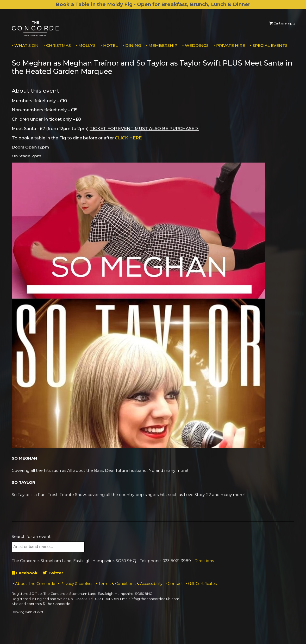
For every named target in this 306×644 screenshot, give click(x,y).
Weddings (197, 45)
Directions (204, 561)
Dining (133, 45)
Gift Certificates (202, 584)
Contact (175, 584)
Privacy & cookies (77, 584)
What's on (26, 45)
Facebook (25, 573)
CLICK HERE (128, 138)
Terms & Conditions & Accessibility (130, 584)
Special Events (270, 45)
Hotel (110, 45)
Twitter (53, 573)
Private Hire (231, 45)
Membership (163, 45)
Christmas (58, 45)
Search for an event (31, 536)
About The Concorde (35, 584)
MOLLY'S (87, 45)
